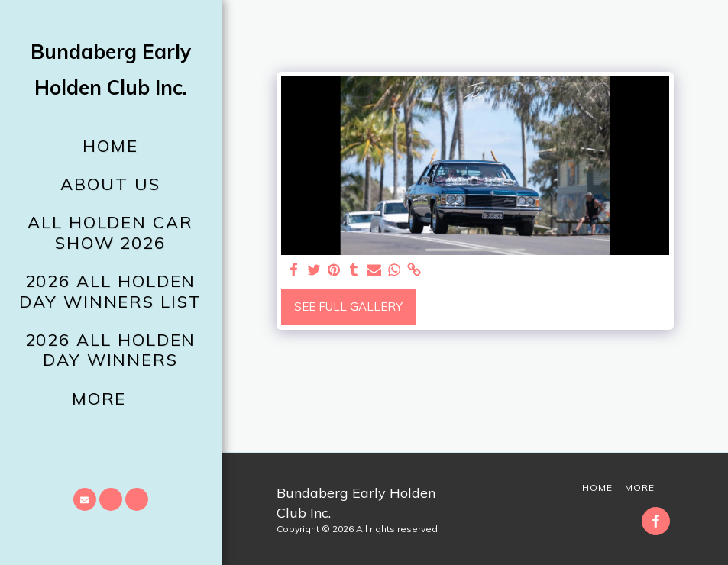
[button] (85, 499)
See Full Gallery (348, 307)
